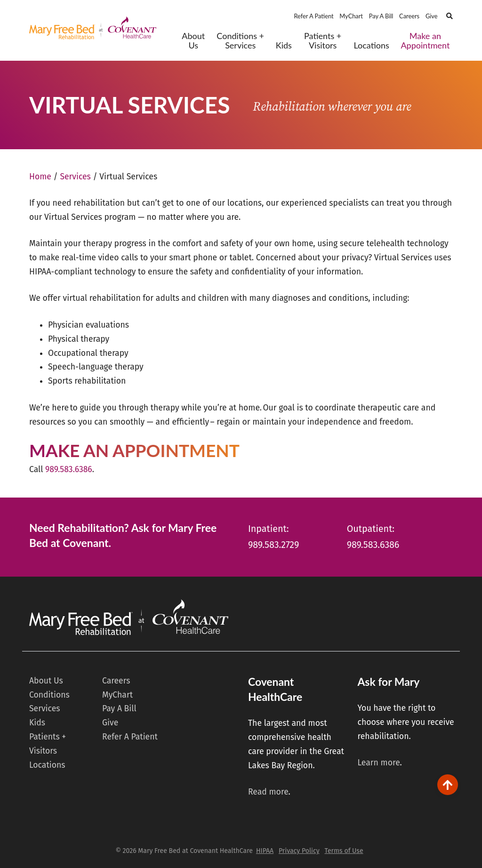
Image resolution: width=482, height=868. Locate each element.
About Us (193, 41)
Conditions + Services (240, 41)
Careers (409, 16)
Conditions (49, 695)
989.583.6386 (69, 470)
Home (40, 177)
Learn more (378, 763)
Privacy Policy (299, 851)
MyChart (351, 16)
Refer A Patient (313, 16)
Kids (284, 45)
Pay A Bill (381, 16)
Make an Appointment (425, 41)
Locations (371, 45)
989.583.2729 (273, 545)
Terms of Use (344, 851)
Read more (268, 792)
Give (432, 16)
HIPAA (265, 851)
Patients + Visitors (323, 41)
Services (75, 177)
